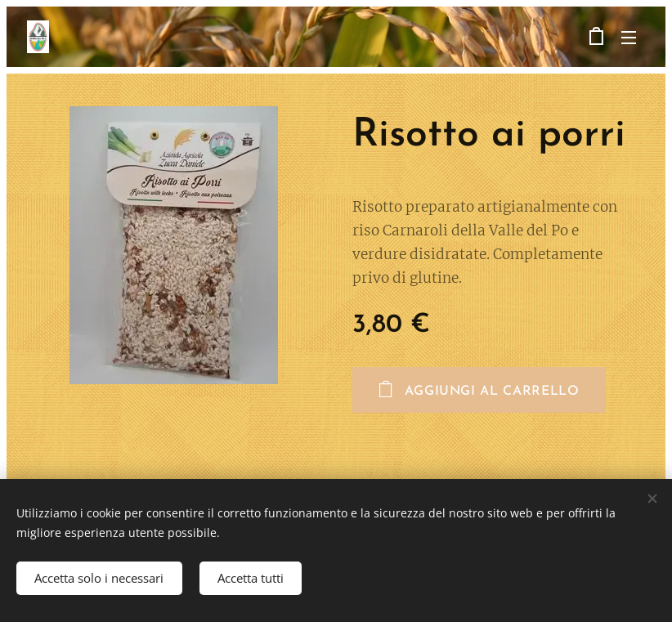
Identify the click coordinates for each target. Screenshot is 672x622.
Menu (629, 38)
